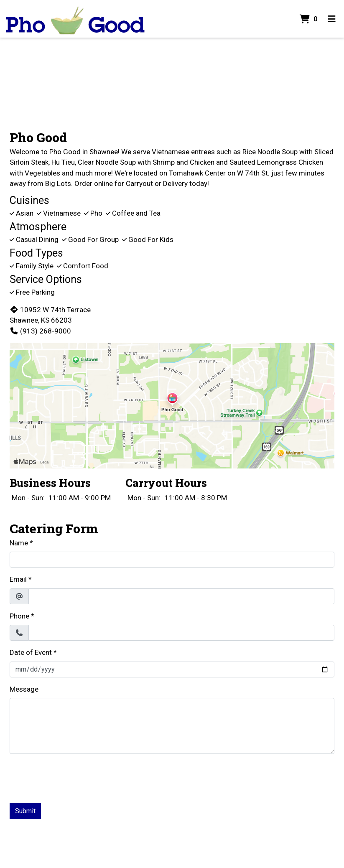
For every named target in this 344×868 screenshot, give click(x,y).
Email (18, 579)
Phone (19, 616)
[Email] (181, 596)
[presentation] (73, 777)
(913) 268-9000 (40, 331)
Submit (25, 811)
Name (19, 543)
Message (24, 689)
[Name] (172, 560)
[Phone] (181, 633)
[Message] (172, 726)
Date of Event (31, 652)
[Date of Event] (172, 669)
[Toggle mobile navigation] (332, 19)
